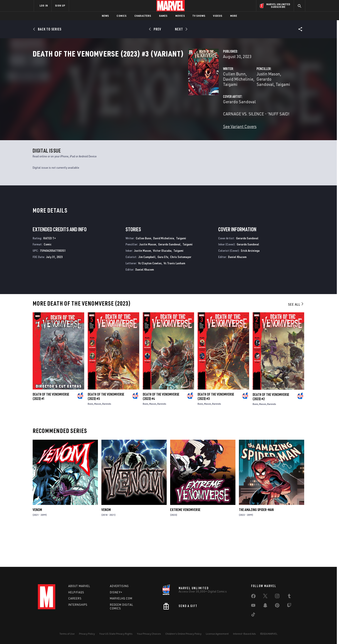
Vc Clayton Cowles (150, 299)
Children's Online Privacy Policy (183, 634)
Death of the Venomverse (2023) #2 (271, 433)
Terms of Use (67, 634)
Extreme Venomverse (185, 546)
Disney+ (116, 592)
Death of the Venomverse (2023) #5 (106, 433)
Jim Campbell (147, 293)
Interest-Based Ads (244, 634)
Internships (78, 605)
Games (163, 16)
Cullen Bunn (125, 93)
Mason (98, 440)
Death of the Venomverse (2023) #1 (51, 433)
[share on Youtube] (253, 606)
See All (296, 341)
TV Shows (199, 16)
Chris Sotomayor (181, 293)
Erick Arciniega (250, 287)
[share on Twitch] (289, 606)
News (105, 16)
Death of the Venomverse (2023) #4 (161, 433)
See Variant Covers (131, 135)
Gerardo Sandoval (244, 93)
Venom (37, 546)
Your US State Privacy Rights (116, 634)
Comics (122, 16)
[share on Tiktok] (253, 615)
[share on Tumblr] (289, 597)
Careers (75, 599)
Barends (107, 440)
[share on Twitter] (265, 597)
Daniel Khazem (145, 306)
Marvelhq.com (121, 599)
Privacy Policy (87, 634)
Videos (218, 16)
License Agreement (217, 634)
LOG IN (44, 6)
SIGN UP (60, 6)
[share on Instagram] (277, 597)
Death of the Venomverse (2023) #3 (216, 433)
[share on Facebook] (253, 597)
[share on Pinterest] (277, 606)
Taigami (178, 93)
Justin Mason (214, 93)
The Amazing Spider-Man (256, 546)
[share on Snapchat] (265, 606)
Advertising (119, 586)
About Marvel (79, 586)
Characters (143, 16)
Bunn (90, 440)
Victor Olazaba (162, 287)
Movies (180, 16)
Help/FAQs (76, 592)
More (234, 16)
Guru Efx (163, 293)
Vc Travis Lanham (174, 299)
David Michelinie (154, 93)
